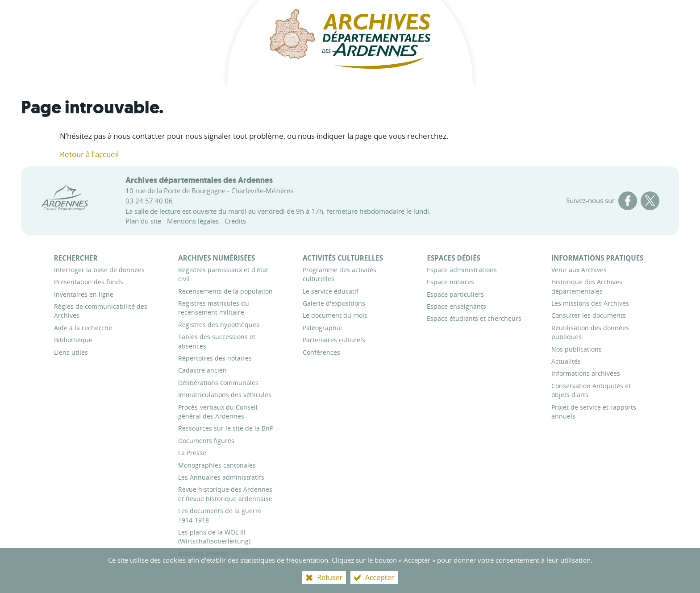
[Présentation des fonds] (89, 282)
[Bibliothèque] (73, 340)
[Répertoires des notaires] (215, 358)
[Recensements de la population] (225, 291)
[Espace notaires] (450, 282)
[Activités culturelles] (343, 258)
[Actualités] (566, 361)
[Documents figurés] (206, 441)
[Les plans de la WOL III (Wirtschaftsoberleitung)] (214, 537)
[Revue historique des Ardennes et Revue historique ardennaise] (225, 494)
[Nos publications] (577, 349)
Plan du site (143, 221)
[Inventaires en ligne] (84, 294)
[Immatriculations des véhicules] (225, 395)
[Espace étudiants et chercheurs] (474, 318)
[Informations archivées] (586, 373)
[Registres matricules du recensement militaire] (214, 308)
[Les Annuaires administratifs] (221, 477)
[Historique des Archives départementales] (587, 286)
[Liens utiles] (71, 352)
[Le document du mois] (335, 315)
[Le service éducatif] (331, 291)
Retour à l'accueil (89, 154)
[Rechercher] (76, 258)
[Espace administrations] (462, 270)
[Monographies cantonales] (217, 465)
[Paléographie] (322, 328)
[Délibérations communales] (218, 383)
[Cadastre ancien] (202, 370)
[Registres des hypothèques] (219, 325)
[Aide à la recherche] (83, 328)
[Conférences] (321, 352)
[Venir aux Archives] (579, 270)
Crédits (235, 221)
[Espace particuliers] (455, 294)
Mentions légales (193, 221)
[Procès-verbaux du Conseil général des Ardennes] (218, 412)
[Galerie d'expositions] (334, 303)
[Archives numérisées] (217, 258)
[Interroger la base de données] (99, 270)
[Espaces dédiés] (454, 258)
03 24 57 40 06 (149, 201)
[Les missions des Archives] (590, 303)
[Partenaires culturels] (334, 340)
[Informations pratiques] (597, 258)
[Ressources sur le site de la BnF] (225, 428)
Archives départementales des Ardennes (199, 180)
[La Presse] (192, 453)
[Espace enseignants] (456, 306)
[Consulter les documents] (589, 315)
